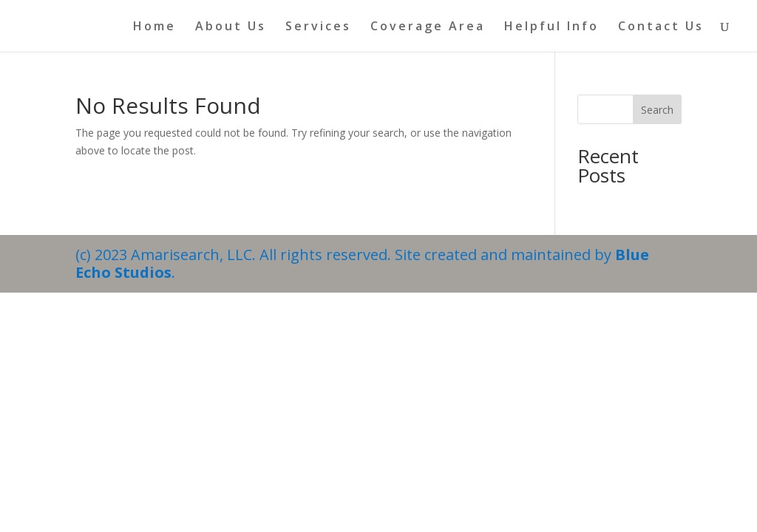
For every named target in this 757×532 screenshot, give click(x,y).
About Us (231, 27)
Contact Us (661, 27)
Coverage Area (428, 27)
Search (657, 110)
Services (318, 27)
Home (155, 27)
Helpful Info (551, 27)
